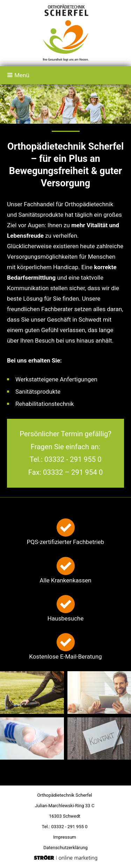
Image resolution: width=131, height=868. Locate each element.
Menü (18, 75)
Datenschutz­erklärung (65, 848)
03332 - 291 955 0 (73, 459)
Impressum (64, 837)
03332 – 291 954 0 (73, 472)
